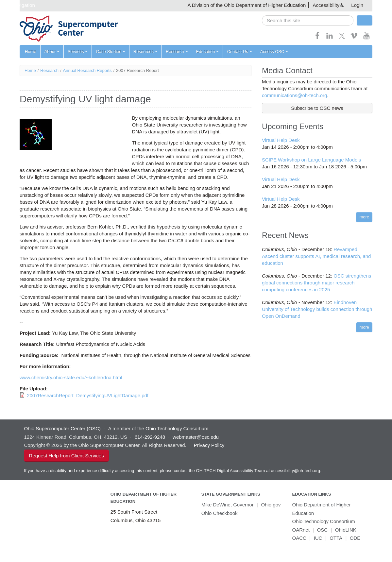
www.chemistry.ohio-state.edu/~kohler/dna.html (71, 377)
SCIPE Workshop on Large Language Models (311, 160)
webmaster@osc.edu (196, 437)
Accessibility (326, 5)
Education (208, 51)
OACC (299, 538)
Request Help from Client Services (66, 456)
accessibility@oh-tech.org (296, 471)
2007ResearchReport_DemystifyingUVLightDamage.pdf (88, 395)
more (364, 217)
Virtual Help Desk (281, 140)
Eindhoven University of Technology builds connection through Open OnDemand (317, 309)
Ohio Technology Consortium (323, 521)
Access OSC (274, 51)
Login (357, 5)
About (52, 51)
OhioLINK (346, 530)
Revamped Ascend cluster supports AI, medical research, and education (316, 256)
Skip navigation (18, 5)
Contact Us (239, 51)
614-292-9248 (150, 437)
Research (177, 51)
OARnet (301, 530)
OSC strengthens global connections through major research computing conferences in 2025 (316, 283)
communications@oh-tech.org (294, 95)
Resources (145, 51)
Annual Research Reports (87, 70)
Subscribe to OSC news (317, 108)
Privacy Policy (209, 445)
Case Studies (110, 51)
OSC (323, 530)
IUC (318, 538)
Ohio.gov (271, 505)
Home (31, 51)
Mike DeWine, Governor (228, 505)
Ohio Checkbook (220, 513)
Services (78, 51)
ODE (355, 538)
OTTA (336, 538)
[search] (308, 20)
